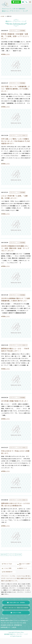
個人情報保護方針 (8, 572)
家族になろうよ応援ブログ (25, 564)
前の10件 (4, 555)
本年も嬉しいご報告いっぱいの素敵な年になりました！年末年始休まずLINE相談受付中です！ (16, 141)
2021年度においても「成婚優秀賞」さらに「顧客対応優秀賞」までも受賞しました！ (16, 89)
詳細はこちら (5, 54)
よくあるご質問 (7, 568)
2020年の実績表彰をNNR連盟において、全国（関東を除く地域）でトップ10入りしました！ (15, 248)
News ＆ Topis (8, 564)
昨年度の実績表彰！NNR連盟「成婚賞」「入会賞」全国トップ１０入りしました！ (15, 36)
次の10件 (19, 555)
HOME (3, 16)
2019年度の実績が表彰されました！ (15, 401)
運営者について (23, 568)
